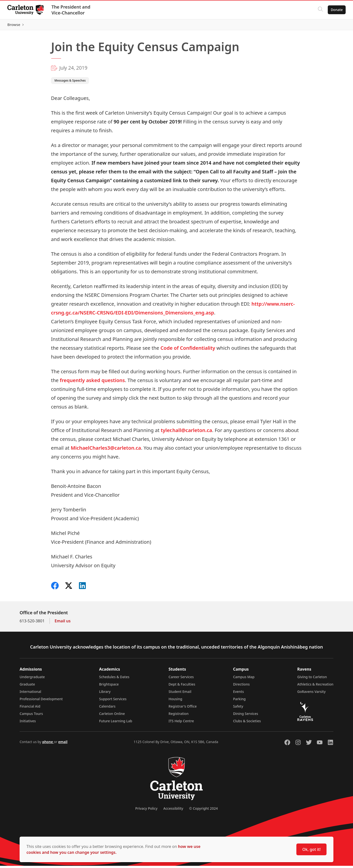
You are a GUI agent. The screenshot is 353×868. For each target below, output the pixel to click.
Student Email (180, 694)
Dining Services (246, 716)
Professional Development (41, 701)
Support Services (113, 701)
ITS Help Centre (181, 723)
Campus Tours (31, 716)
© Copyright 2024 (203, 811)
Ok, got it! (311, 849)
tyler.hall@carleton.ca (186, 432)
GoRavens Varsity (312, 694)
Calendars (107, 708)
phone (48, 744)
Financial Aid (30, 708)
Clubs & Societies (247, 723)
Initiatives (28, 723)
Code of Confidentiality (188, 350)
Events (239, 694)
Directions (241, 686)
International (30, 694)
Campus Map (244, 679)
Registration (179, 716)
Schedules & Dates (114, 679)
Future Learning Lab (116, 723)
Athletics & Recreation (315, 686)
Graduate (27, 686)
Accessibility (173, 811)
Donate (336, 10)
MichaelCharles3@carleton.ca (106, 450)
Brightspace (109, 686)
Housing (176, 701)
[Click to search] (320, 10)
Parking (240, 701)
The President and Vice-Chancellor (71, 10)
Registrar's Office (183, 708)
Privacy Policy (146, 811)
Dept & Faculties (182, 686)
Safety (238, 708)
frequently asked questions (92, 382)
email (63, 744)
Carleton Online (112, 716)
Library (105, 694)
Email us (63, 623)
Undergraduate (32, 679)
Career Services (181, 679)
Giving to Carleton (312, 679)
